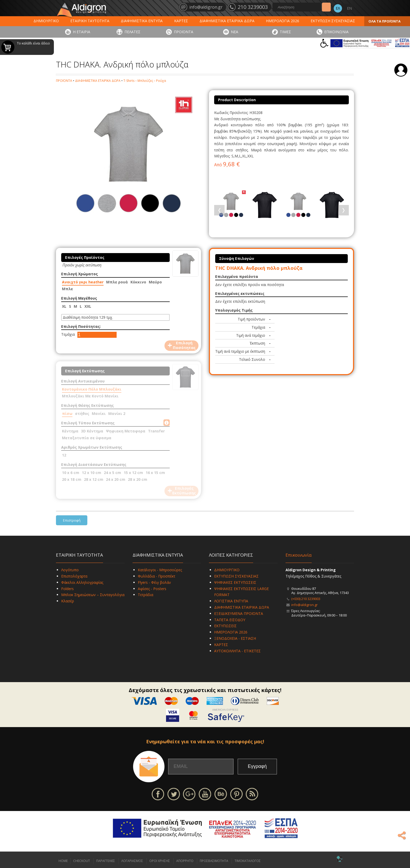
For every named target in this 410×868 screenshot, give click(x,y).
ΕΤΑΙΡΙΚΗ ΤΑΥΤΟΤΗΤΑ (90, 21)
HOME (63, 861)
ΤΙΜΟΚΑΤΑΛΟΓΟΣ (248, 861)
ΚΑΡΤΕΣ (181, 21)
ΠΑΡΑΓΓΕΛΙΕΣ (106, 861)
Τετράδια (146, 595)
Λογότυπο (70, 570)
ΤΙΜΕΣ (285, 32)
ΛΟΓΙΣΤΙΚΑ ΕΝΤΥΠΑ (231, 601)
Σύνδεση (401, 70)
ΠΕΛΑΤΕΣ (132, 32)
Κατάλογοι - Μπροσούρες (160, 570)
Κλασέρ (68, 601)
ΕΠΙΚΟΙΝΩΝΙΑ (336, 32)
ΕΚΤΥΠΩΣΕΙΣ (225, 626)
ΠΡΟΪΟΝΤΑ (184, 32)
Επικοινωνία (299, 555)
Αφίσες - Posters (152, 589)
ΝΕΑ (235, 32)
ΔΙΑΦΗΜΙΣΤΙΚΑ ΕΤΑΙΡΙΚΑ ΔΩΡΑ (227, 21)
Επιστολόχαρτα (74, 576)
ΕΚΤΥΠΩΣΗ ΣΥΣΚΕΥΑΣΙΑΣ (333, 21)
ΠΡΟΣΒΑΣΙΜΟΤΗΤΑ (214, 861)
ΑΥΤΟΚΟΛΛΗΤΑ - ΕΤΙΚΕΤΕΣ (237, 651)
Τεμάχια (68, 334)
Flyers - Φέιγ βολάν (154, 582)
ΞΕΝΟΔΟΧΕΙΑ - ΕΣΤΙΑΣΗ (235, 638)
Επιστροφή (72, 520)
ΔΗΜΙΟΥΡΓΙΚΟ (46, 21)
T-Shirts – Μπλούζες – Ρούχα (145, 81)
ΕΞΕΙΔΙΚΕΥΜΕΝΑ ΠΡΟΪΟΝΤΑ (239, 613)
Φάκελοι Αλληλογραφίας (82, 582)
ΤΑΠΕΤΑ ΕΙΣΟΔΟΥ (230, 620)
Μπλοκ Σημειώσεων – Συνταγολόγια (93, 595)
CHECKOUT (82, 861)
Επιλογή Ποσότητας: (81, 326)
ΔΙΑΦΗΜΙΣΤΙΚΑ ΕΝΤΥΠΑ (142, 21)
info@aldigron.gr (304, 605)
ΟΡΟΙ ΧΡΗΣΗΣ (160, 861)
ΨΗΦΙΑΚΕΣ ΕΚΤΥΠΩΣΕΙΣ (235, 582)
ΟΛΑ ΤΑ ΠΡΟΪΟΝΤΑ (385, 21)
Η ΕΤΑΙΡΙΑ (82, 32)
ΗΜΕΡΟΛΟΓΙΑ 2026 (283, 21)
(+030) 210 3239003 (306, 599)
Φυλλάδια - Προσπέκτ (156, 576)
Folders (67, 589)
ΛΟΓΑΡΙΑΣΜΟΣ (132, 861)
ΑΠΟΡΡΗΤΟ (185, 861)
